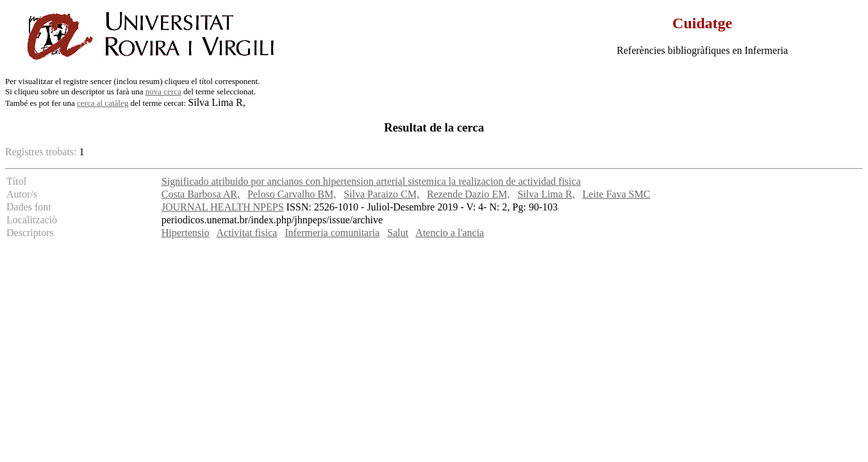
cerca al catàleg (103, 103)
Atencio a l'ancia (450, 233)
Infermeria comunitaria (332, 233)
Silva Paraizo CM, (381, 194)
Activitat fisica (247, 233)
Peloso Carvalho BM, (292, 194)
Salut (398, 233)
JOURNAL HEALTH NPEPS (223, 207)
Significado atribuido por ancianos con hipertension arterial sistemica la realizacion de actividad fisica (371, 181)
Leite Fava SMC (617, 194)
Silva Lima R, (546, 194)
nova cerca (163, 91)
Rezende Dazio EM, (468, 194)
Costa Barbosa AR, (201, 194)
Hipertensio (186, 233)
